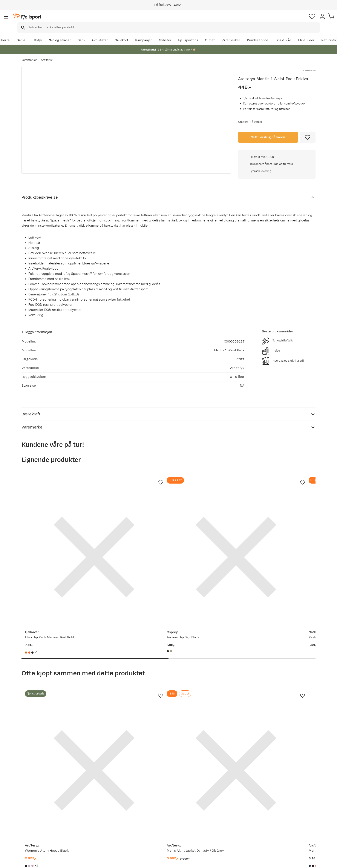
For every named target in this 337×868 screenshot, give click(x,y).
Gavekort (92, 825)
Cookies (329, 862)
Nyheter (213, 34)
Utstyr (58, 34)
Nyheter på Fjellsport (101, 812)
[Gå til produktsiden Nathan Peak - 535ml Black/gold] (207, 519)
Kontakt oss (35, 839)
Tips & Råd (34, 825)
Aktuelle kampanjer (100, 805)
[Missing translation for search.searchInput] (88, 21)
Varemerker (278, 34)
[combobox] (172, 20)
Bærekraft (153, 832)
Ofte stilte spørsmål (41, 805)
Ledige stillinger (157, 825)
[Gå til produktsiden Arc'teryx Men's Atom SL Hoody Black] (283, 668)
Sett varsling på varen (268, 137)
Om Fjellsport (155, 805)
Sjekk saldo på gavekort (44, 812)
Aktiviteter (121, 34)
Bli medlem (298, 768)
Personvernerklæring (283, 862)
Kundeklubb (154, 812)
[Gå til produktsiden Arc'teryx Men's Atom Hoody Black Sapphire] (207, 668)
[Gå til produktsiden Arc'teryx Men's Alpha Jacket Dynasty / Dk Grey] (130, 668)
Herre (26, 34)
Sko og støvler (81, 34)
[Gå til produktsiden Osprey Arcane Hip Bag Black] (130, 519)
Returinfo (33, 818)
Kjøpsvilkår (309, 862)
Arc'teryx (47, 56)
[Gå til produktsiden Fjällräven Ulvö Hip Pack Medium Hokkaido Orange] (283, 519)
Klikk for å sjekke (277, 196)
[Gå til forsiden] (43, 20)
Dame (42, 34)
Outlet (257, 34)
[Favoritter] (285, 20)
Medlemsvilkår (156, 818)
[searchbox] (177, 20)
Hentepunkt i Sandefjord (44, 832)
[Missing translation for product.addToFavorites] (308, 137)
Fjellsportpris (236, 34)
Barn (102, 34)
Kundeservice (305, 34)
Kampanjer (191, 34)
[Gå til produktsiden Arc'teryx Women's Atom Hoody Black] (54, 668)
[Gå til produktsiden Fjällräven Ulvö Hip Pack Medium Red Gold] (54, 519)
